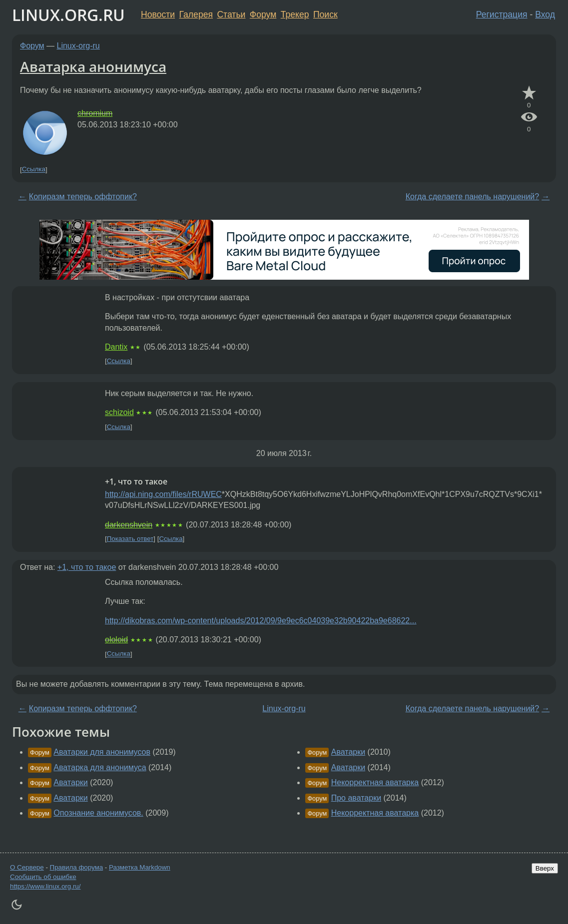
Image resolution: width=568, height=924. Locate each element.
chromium (95, 113)
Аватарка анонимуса (93, 66)
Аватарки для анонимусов (102, 752)
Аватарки (70, 782)
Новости (158, 14)
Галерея (196, 14)
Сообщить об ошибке (43, 877)
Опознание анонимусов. (98, 813)
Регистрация (502, 14)
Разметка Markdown (140, 867)
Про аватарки (356, 798)
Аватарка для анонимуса (100, 767)
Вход (545, 14)
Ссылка (34, 170)
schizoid (119, 412)
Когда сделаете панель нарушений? (473, 197)
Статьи (231, 14)
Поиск (325, 14)
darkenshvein (129, 525)
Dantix (116, 347)
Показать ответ (130, 539)
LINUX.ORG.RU (68, 15)
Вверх (545, 868)
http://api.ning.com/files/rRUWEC (163, 494)
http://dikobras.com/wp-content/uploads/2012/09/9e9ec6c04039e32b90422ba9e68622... (261, 621)
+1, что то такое (87, 567)
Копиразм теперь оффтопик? (83, 197)
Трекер (295, 14)
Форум (263, 14)
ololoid (116, 640)
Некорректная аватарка (375, 782)
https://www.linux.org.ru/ (45, 886)
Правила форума (77, 867)
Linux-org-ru (78, 46)
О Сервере (27, 867)
